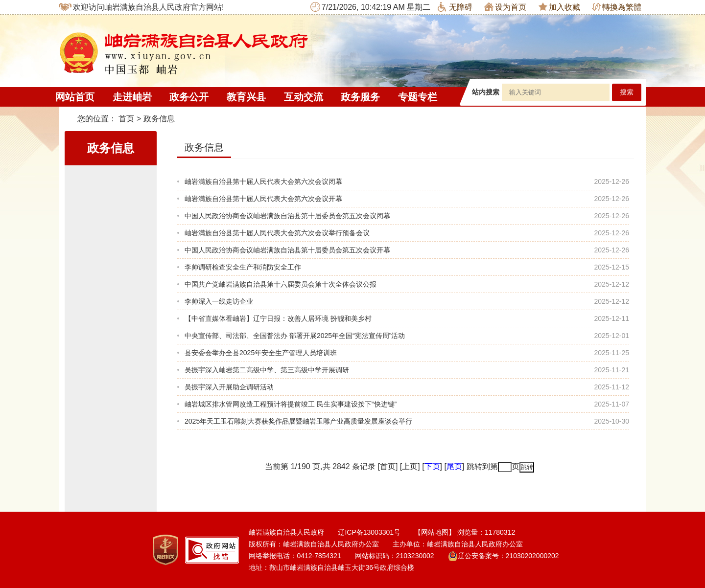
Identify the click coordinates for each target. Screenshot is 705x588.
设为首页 (505, 7)
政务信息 (159, 119)
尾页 (454, 466)
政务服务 (360, 97)
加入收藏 (559, 7)
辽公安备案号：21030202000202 (504, 556)
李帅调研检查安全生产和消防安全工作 (243, 267)
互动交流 (304, 97)
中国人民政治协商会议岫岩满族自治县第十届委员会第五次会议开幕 (287, 250)
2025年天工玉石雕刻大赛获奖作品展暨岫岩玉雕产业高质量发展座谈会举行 (298, 421)
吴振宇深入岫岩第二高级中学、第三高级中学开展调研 (267, 370)
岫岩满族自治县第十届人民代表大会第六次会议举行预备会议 (277, 233)
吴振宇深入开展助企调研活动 (229, 387)
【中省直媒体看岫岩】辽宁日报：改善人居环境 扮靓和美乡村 (278, 318)
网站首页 (75, 97)
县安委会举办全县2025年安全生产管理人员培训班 (261, 353)
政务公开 (189, 97)
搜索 (627, 92)
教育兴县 (246, 97)
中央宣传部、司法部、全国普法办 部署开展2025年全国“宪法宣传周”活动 (295, 336)
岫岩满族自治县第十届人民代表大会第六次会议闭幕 (263, 181)
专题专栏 (418, 97)
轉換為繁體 (617, 7)
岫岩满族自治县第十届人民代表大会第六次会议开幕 (263, 199)
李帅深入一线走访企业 (219, 301)
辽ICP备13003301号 (369, 532)
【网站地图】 (435, 532)
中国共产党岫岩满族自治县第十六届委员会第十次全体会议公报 (281, 284)
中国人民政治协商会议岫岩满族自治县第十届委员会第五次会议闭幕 (287, 216)
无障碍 (455, 7)
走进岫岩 (132, 97)
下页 (432, 466)
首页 (126, 119)
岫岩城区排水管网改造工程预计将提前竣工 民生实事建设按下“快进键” (291, 404)
